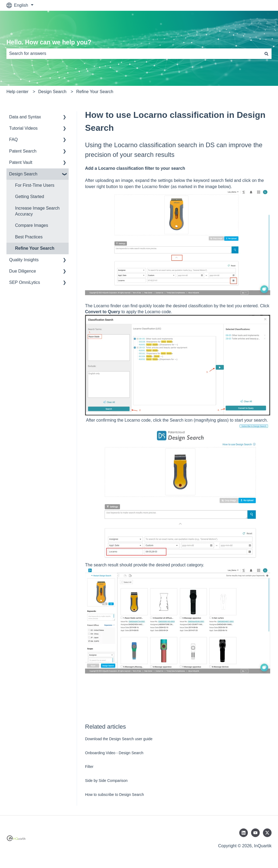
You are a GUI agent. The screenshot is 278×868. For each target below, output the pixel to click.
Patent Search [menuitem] (23, 151)
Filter (89, 767)
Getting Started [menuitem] (30, 197)
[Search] (266, 54)
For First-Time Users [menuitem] (35, 185)
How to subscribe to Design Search (115, 795)
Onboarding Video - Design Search (114, 753)
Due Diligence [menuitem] (23, 271)
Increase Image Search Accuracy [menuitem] (37, 211)
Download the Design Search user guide (119, 739)
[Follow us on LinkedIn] (244, 833)
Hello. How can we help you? (49, 42)
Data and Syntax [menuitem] (25, 117)
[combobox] (134, 54)
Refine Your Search (95, 92)
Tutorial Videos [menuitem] (23, 128)
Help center (17, 92)
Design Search (52, 92)
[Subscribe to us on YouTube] (255, 833)
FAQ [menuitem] (13, 140)
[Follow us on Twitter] (267, 833)
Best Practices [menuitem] (29, 237)
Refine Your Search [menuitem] (35, 248)
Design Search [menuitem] (23, 174)
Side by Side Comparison (106, 781)
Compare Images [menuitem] (32, 225)
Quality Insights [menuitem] (24, 260)
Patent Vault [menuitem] (21, 162)
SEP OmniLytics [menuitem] (25, 282)
